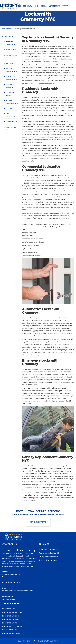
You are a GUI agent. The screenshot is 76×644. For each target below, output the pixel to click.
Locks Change (11, 50)
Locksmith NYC (8, 37)
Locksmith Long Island (12, 626)
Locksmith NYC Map (11, 633)
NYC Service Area (10, 630)
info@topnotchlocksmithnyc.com (18, 591)
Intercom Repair (11, 122)
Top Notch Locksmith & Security (44, 641)
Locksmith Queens (11, 619)
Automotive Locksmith (49, 560)
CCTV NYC (9, 108)
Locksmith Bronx (10, 623)
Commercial (41, 6)
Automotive (54, 6)
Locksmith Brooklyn (11, 616)
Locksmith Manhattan (12, 612)
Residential (28, 6)
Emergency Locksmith (49, 557)
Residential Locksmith (48, 550)
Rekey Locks (10, 63)
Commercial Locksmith (49, 553)
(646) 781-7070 (65, 6)
